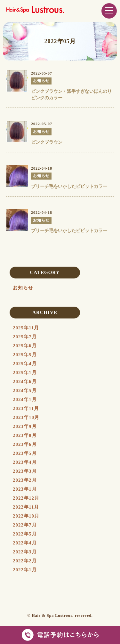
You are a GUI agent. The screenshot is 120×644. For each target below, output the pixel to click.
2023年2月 (25, 480)
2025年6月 (25, 346)
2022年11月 (26, 507)
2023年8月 (25, 435)
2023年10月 (26, 417)
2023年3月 (25, 471)
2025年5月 (25, 355)
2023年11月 (26, 408)
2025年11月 (26, 328)
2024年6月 (25, 382)
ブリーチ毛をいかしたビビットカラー (69, 186)
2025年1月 (25, 373)
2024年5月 (25, 390)
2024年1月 (25, 399)
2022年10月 (26, 516)
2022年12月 (26, 498)
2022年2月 (25, 561)
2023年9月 (25, 426)
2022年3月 (25, 552)
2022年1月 (25, 570)
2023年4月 (25, 462)
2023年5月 (25, 453)
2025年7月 (25, 337)
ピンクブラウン (47, 142)
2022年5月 (25, 534)
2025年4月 (25, 364)
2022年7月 (25, 525)
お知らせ (23, 288)
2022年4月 (25, 543)
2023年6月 (25, 444)
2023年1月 (25, 489)
